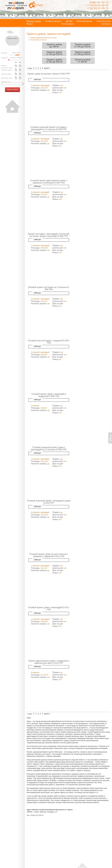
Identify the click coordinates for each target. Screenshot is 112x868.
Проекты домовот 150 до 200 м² (54, 53)
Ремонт (30, 24)
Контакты (106, 24)
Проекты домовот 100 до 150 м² (83, 46)
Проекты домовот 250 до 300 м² (54, 61)
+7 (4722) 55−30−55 (98, 5)
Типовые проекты (53, 21)
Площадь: (4, 53)
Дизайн (69, 21)
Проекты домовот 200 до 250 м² (83, 53)
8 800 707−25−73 (99, 2)
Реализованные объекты (38, 40)
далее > (47, 68)
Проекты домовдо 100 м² (54, 46)
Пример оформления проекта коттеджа (43, 38)
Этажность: (5, 58)
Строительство (103, 21)
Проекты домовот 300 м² (83, 61)
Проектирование (84, 21)
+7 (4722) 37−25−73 (98, 8)
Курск (40, 5)
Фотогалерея (68, 24)
